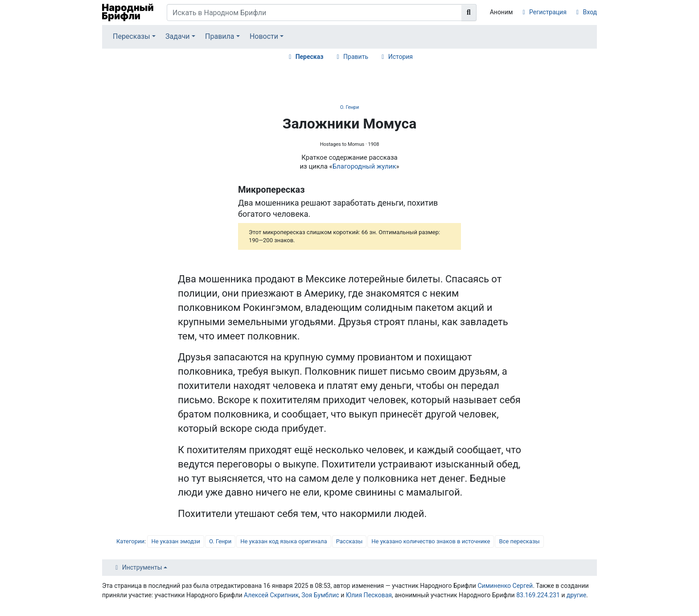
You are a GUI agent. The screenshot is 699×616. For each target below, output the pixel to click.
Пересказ (310, 57)
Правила (220, 36)
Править (356, 57)
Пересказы (132, 36)
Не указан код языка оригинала (284, 541)
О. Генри (349, 107)
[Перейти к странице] (469, 12)
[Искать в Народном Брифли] (314, 12)
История (401, 57)
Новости (264, 36)
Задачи (178, 36)
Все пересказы (519, 541)
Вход (590, 12)
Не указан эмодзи (176, 541)
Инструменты (142, 567)
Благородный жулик (364, 166)
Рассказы (349, 541)
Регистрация (548, 12)
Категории (130, 541)
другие (576, 595)
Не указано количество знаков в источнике (431, 541)
